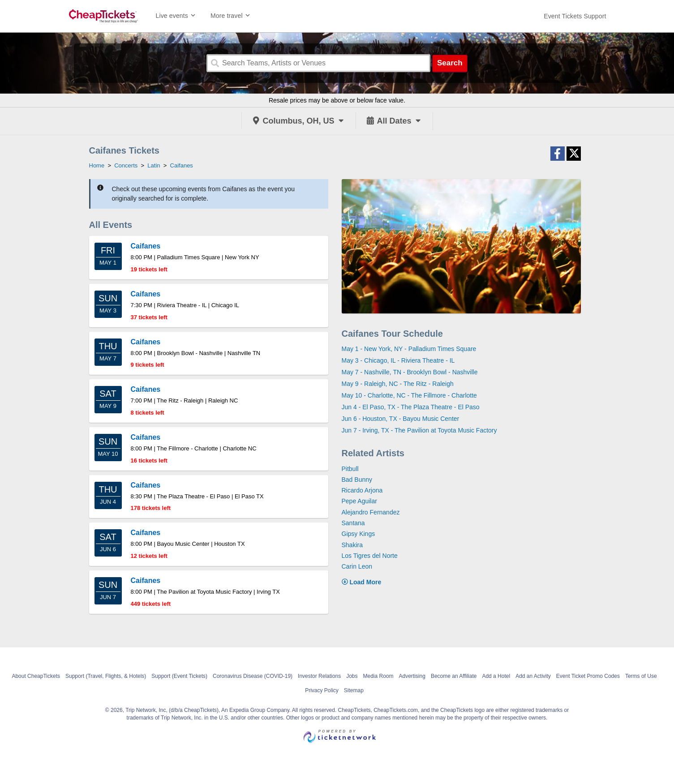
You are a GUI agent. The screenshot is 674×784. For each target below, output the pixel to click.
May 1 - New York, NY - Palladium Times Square (409, 349)
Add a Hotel (496, 676)
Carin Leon (357, 566)
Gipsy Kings (358, 534)
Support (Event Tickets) (179, 676)
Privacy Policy (322, 690)
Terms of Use (641, 676)
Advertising (412, 676)
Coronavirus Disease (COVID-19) (253, 676)
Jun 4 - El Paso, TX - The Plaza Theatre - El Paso (411, 407)
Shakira (352, 545)
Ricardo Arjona (362, 490)
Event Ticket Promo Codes (588, 676)
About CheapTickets (36, 676)
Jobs (352, 676)
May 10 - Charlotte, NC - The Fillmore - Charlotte (409, 395)
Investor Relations (319, 676)
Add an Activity (533, 676)
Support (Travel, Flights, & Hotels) (106, 676)
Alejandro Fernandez (371, 512)
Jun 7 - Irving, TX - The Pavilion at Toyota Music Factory (419, 430)
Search (450, 63)
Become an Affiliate (454, 676)
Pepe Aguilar (359, 501)
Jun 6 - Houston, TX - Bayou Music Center (401, 419)
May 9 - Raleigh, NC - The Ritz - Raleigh (398, 384)
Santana (353, 523)
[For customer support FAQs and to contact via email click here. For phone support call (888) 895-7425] (575, 16)
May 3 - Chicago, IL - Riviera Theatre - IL (398, 360)
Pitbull (350, 469)
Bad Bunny (357, 480)
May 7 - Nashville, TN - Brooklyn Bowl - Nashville (410, 372)
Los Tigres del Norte (370, 556)
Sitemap (354, 690)
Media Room (378, 676)
